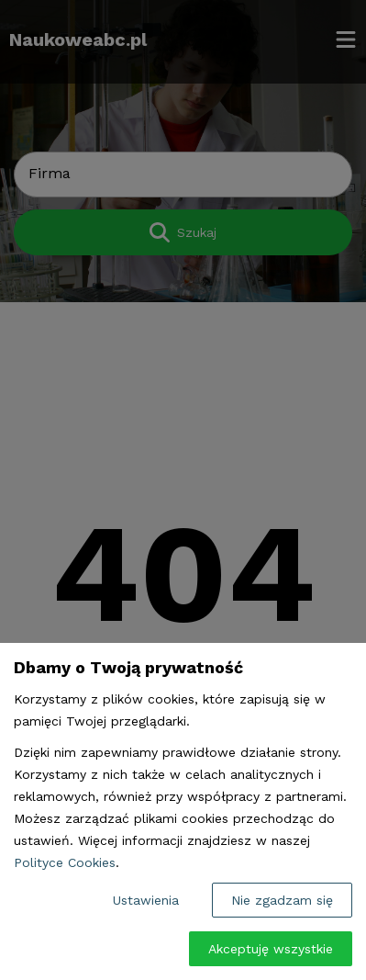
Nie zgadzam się (282, 900)
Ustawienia (146, 900)
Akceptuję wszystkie (271, 949)
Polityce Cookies (65, 862)
